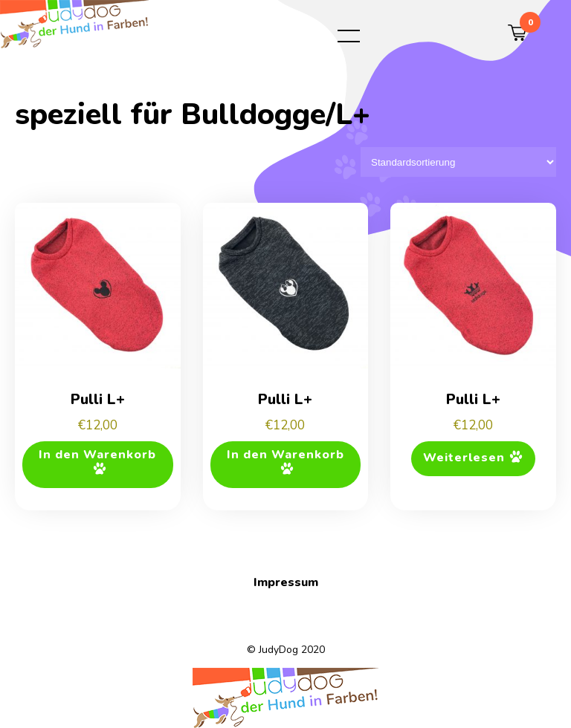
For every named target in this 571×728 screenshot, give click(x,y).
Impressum (286, 582)
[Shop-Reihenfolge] (458, 162)
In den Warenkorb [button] (97, 455)
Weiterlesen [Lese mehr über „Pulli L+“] (464, 458)
